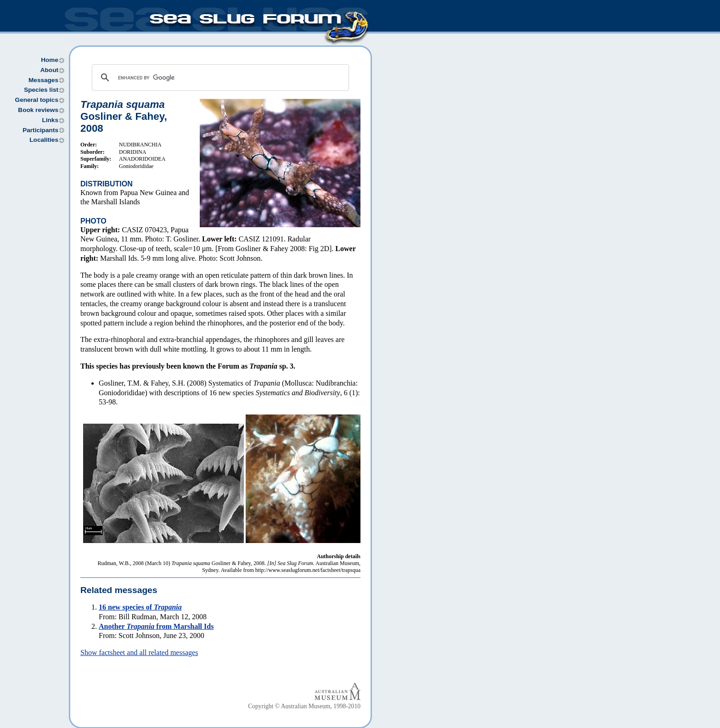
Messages (43, 80)
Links (50, 120)
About (49, 70)
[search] (219, 78)
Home (50, 60)
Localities (44, 140)
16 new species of (140, 607)
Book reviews (38, 110)
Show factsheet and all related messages (139, 652)
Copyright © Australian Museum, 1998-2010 (304, 706)
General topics (37, 100)
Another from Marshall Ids (156, 626)
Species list (41, 90)
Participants (40, 130)
